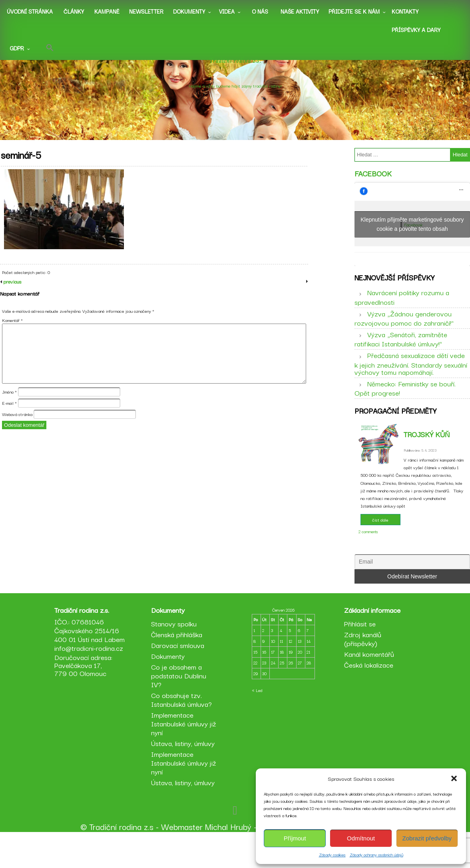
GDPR (17, 48)
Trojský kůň (427, 452)
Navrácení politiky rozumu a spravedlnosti (402, 309)
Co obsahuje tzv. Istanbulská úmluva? (183, 732)
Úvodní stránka (30, 11)
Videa (227, 11)
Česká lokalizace (367, 697)
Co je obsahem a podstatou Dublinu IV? (180, 708)
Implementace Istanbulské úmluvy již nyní (185, 756)
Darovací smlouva (179, 678)
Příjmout (295, 838)
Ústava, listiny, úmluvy (184, 776)
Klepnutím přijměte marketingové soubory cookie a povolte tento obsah (412, 230)
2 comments (368, 549)
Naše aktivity (300, 11)
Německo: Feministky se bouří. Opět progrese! (405, 400)
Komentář (12, 338)
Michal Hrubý (228, 859)
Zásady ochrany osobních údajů (376, 855)
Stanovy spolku (175, 656)
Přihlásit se (359, 656)
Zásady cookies (332, 855)
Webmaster (182, 859)
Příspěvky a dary (416, 30)
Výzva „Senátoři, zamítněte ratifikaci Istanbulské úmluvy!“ (401, 351)
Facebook (373, 179)
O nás (260, 11)
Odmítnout (361, 838)
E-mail (9, 421)
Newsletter (146, 11)
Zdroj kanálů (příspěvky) (361, 671)
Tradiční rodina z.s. (235, 70)
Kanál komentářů (368, 687)
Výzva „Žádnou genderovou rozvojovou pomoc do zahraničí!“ (404, 330)
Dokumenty (189, 11)
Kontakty (405, 11)
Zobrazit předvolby (427, 838)
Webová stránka (17, 432)
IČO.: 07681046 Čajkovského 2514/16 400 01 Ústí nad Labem (89, 667)
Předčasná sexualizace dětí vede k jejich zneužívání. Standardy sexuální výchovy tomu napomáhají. (411, 375)
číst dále (380, 537)
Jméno (9, 410)
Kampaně (107, 11)
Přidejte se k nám (354, 11)
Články (74, 11)
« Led (257, 723)
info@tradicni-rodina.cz (91, 689)
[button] (454, 778)
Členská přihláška (178, 667)
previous (12, 299)
